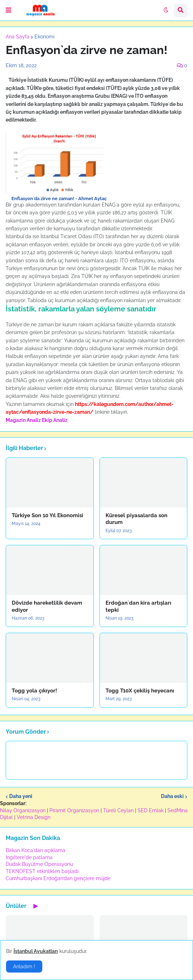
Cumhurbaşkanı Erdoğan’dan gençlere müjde (58, 878)
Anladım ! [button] (24, 966)
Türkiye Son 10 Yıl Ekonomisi (47, 515)
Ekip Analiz (55, 420)
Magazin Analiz (23, 420)
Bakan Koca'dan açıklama (36, 850)
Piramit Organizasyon (74, 810)
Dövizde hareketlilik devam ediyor (47, 606)
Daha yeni (21, 796)
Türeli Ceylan (118, 810)
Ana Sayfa (18, 37)
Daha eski (172, 796)
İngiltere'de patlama (29, 857)
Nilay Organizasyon (23, 810)
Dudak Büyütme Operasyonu (39, 864)
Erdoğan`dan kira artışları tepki (138, 606)
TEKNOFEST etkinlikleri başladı (42, 871)
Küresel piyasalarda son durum (136, 519)
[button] (9, 10)
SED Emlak (151, 810)
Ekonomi (44, 37)
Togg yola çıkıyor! (34, 691)
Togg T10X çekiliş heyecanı (140, 691)
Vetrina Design (34, 817)
